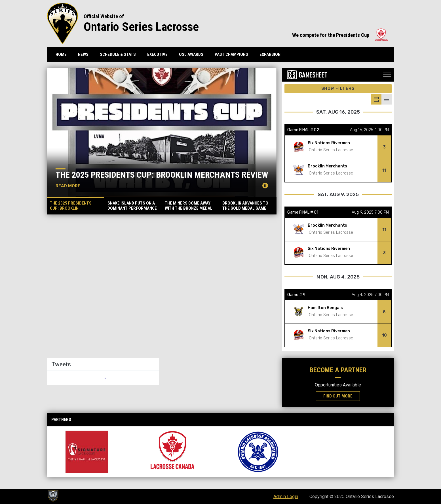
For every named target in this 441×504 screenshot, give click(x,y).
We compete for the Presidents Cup (340, 35)
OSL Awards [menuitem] (191, 54)
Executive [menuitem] (157, 54)
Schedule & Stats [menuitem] (118, 54)
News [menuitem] (83, 54)
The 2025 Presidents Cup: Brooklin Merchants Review (162, 175)
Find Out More (342, 396)
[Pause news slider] (265, 186)
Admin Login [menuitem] (286, 496)
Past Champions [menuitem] (231, 54)
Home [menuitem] (61, 54)
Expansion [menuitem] (270, 54)
